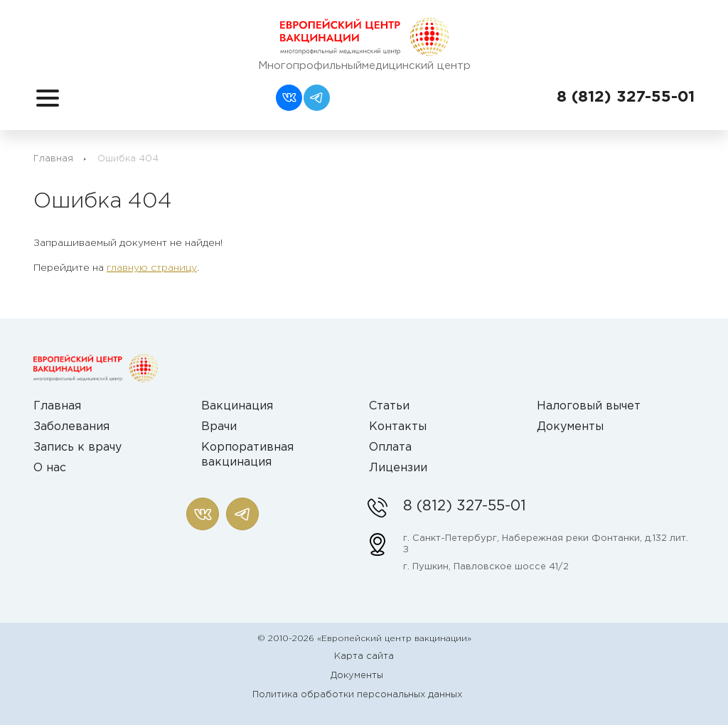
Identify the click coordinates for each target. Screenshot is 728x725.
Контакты (398, 427)
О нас (50, 468)
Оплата (390, 447)
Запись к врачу (77, 447)
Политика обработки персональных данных (357, 695)
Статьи (389, 406)
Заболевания (71, 427)
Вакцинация (237, 406)
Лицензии (398, 468)
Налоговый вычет (589, 406)
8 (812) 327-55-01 (626, 97)
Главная (53, 159)
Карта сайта (364, 656)
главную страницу (152, 268)
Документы (570, 427)
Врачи (219, 427)
